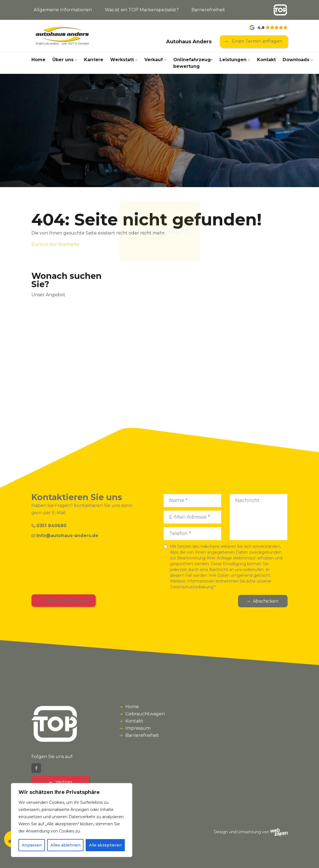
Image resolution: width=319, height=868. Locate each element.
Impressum (138, 728)
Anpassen (32, 845)
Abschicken (266, 601)
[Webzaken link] (279, 832)
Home (38, 60)
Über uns (63, 60)
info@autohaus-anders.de (65, 536)
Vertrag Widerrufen (67, 601)
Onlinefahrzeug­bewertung (193, 63)
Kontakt (266, 60)
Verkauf (154, 60)
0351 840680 (49, 526)
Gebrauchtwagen (145, 714)
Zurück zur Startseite (55, 244)
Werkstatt (122, 60)
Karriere (94, 60)
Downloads (296, 60)
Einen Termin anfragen (256, 41)
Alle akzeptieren (105, 845)
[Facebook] (36, 768)
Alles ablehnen (65, 845)
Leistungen (233, 60)
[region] (72, 820)
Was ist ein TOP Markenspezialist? (142, 10)
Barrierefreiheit (208, 10)
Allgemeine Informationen (63, 10)
